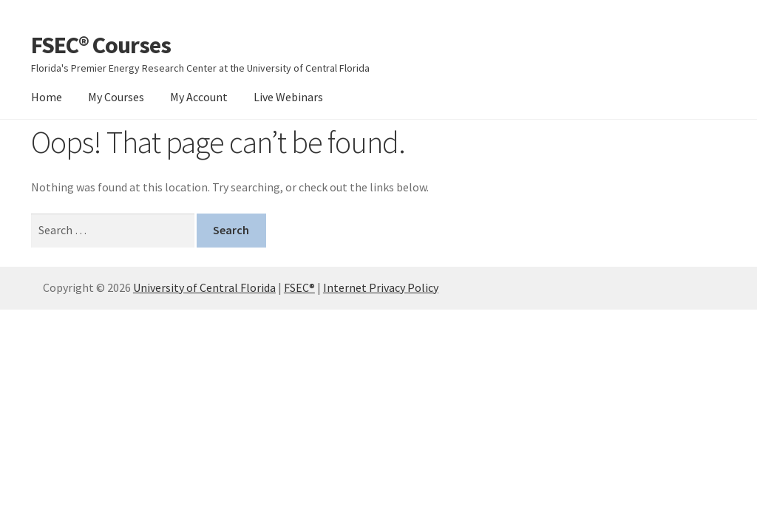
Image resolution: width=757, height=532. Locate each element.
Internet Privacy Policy (381, 287)
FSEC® (299, 287)
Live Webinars (288, 97)
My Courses (116, 97)
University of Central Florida (204, 287)
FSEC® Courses (101, 45)
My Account (199, 97)
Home (47, 97)
